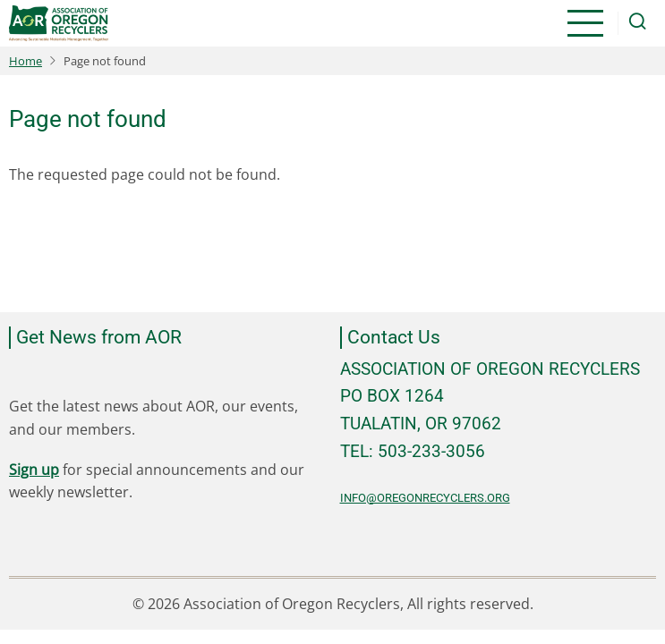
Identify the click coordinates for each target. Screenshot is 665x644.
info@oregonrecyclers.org (425, 498)
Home (26, 61)
